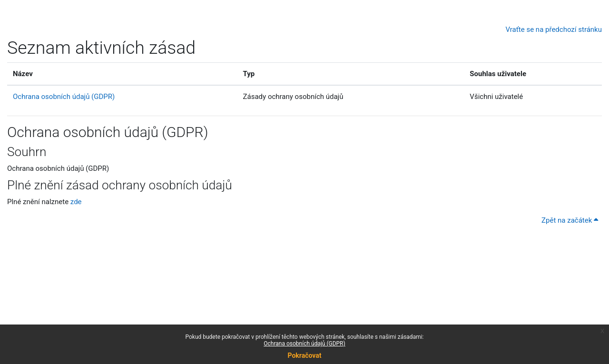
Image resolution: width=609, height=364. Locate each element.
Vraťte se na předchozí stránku (554, 30)
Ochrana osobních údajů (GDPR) (304, 344)
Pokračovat (304, 355)
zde (76, 202)
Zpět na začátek (570, 220)
